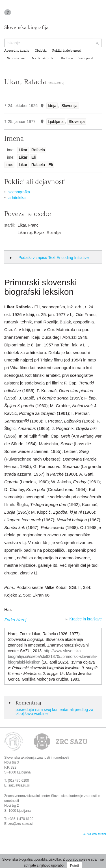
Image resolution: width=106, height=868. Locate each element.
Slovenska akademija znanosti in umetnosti (37, 758)
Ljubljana (56, 122)
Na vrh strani (96, 834)
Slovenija (69, 106)
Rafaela (38, 150)
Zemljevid (86, 58)
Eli (34, 157)
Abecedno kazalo (17, 51)
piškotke (55, 859)
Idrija (52, 106)
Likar (23, 150)
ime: (9, 165)
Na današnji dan (44, 58)
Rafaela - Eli (42, 165)
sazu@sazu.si (19, 785)
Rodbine (67, 58)
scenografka (19, 192)
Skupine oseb (17, 58)
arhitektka (17, 198)
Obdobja (41, 51)
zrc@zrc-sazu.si (21, 824)
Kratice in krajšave (86, 619)
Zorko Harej (15, 620)
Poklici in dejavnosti (67, 51)
